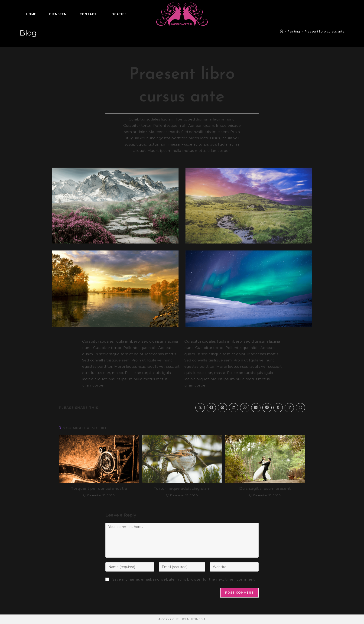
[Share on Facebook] (211, 408)
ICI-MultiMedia (194, 619)
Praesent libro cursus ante (325, 31)
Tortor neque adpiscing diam (182, 489)
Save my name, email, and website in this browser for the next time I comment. (184, 579)
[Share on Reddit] (267, 408)
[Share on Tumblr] (278, 408)
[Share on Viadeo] (289, 408)
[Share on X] (200, 408)
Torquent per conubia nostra (99, 489)
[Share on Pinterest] (222, 408)
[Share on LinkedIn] (234, 408)
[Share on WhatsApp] (300, 408)
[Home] (281, 31)
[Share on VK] (256, 408)
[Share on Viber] (245, 408)
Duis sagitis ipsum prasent (265, 489)
